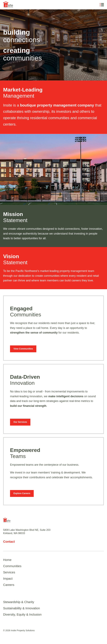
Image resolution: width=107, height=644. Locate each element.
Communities (12, 566)
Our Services (20, 422)
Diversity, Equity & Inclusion (22, 614)
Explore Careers (22, 493)
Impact (8, 579)
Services (9, 572)
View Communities (23, 349)
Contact (9, 542)
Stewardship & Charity (19, 602)
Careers (9, 585)
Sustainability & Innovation (22, 608)
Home (7, 560)
